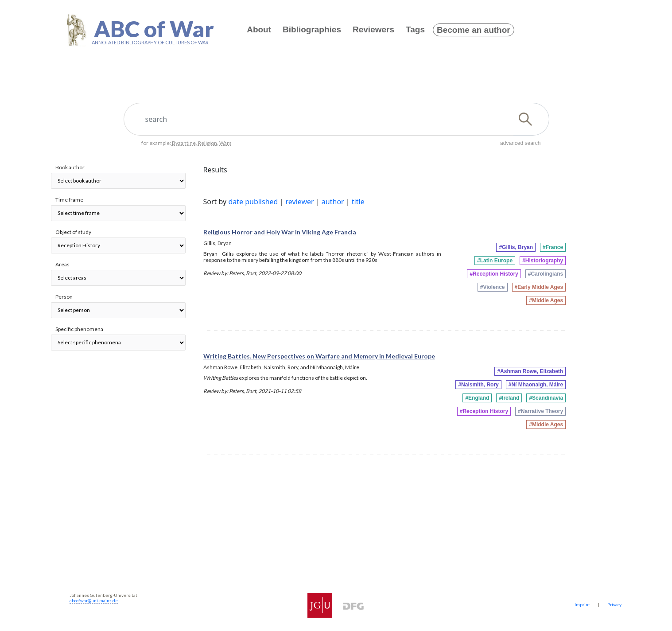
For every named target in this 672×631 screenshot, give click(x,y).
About (259, 29)
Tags (415, 29)
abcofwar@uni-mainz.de (94, 600)
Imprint (582, 604)
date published (253, 202)
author (333, 202)
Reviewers (373, 29)
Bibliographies (312, 29)
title (358, 202)
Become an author (474, 30)
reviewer (300, 202)
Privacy (614, 604)
